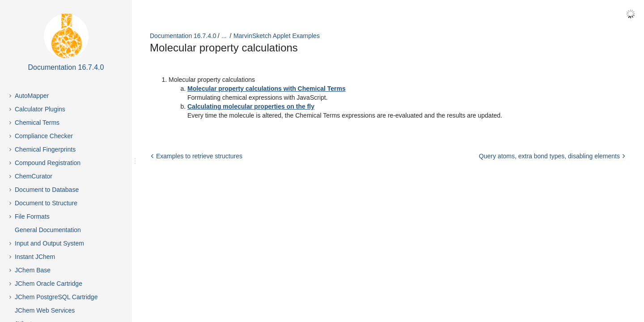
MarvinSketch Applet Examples (277, 36)
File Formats (32, 216)
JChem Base (33, 270)
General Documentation (48, 230)
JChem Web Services (45, 310)
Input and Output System (49, 243)
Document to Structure (46, 203)
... (224, 36)
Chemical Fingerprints (45, 149)
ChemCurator (34, 176)
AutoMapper (32, 96)
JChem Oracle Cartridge (49, 284)
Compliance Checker (44, 136)
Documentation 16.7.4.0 (183, 36)
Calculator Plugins (40, 109)
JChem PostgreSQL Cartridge (56, 297)
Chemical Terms (37, 123)
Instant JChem (35, 257)
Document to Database (47, 190)
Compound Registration (48, 163)
